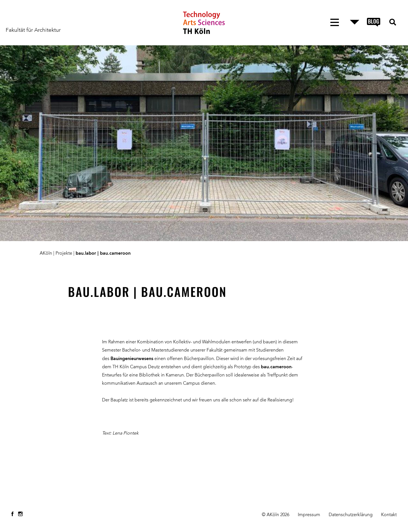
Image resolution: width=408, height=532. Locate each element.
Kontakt (389, 515)
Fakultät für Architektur (33, 30)
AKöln (46, 254)
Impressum (309, 515)
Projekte (64, 254)
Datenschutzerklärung (351, 515)
